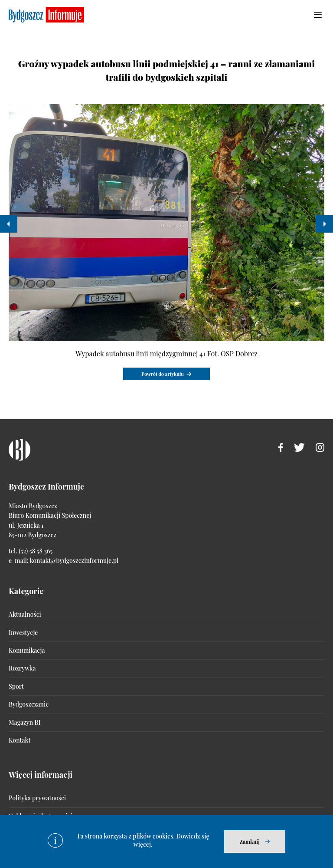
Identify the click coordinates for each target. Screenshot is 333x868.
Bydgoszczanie (29, 704)
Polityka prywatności (37, 798)
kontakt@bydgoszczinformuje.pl (74, 561)
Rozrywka (22, 668)
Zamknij (250, 842)
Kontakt (20, 740)
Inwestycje (23, 633)
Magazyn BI (24, 722)
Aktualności (25, 614)
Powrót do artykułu (163, 374)
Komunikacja (27, 650)
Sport (16, 686)
